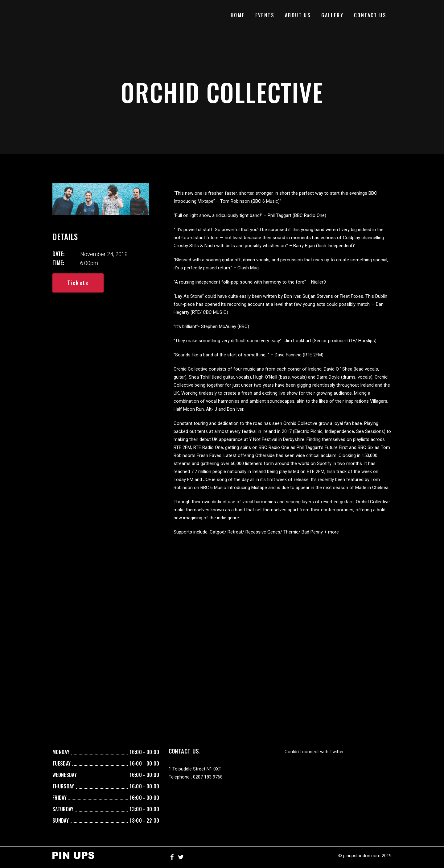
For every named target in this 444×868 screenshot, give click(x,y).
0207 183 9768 (208, 777)
